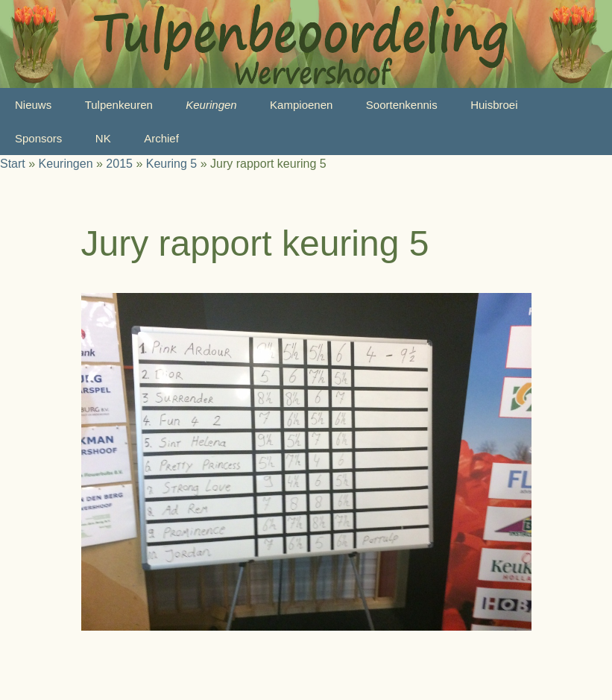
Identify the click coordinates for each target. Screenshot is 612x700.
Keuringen (211, 105)
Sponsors (38, 138)
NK (103, 138)
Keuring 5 (172, 164)
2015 (119, 164)
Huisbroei (494, 105)
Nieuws (33, 105)
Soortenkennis (402, 105)
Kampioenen (301, 105)
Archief (161, 138)
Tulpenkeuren (119, 105)
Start (13, 164)
